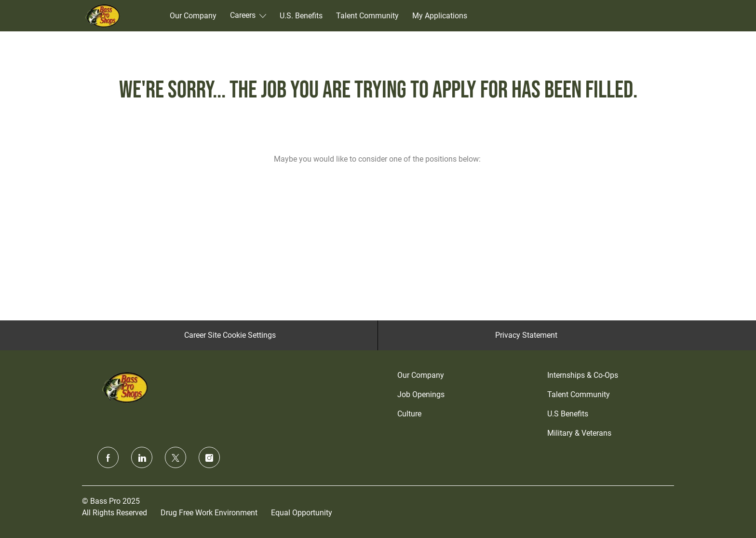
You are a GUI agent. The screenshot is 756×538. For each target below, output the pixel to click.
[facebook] (108, 457)
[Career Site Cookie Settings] (230, 335)
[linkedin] (142, 457)
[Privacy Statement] (526, 335)
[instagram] (209, 457)
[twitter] (175, 457)
